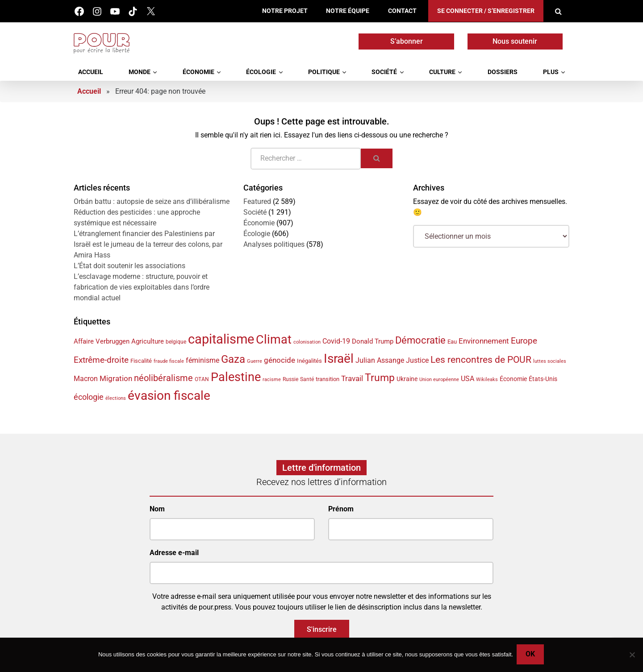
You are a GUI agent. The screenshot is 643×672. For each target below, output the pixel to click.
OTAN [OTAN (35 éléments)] (202, 379)
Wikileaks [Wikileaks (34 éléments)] (487, 380)
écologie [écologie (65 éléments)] (89, 397)
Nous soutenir (515, 41)
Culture (442, 72)
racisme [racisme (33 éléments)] (272, 380)
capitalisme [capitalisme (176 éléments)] (221, 339)
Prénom (341, 509)
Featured (257, 201)
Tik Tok (133, 11)
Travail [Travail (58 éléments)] (352, 378)
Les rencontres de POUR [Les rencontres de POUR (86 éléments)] (481, 359)
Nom (157, 509)
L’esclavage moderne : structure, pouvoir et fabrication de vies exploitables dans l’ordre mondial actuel (142, 287)
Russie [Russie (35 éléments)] (290, 379)
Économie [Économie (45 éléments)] (513, 379)
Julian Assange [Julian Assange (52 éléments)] (380, 360)
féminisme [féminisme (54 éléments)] (203, 360)
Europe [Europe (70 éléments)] (524, 341)
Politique (324, 72)
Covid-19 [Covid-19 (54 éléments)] (336, 341)
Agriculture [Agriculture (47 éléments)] (148, 341)
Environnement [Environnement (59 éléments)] (484, 341)
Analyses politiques (274, 244)
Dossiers (503, 72)
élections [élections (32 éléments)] (116, 398)
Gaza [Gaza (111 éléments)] (233, 359)
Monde (140, 72)
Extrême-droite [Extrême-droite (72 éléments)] (101, 360)
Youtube (115, 11)
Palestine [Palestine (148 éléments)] (236, 377)
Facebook (79, 11)
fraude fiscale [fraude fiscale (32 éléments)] (169, 361)
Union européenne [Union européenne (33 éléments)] (439, 380)
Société (384, 72)
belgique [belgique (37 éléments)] (176, 342)
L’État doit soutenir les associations (129, 266)
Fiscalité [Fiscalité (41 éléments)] (141, 361)
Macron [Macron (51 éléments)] (86, 379)
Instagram (97, 11)
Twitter (151, 11)
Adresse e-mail (174, 553)
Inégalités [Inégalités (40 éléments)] (309, 361)
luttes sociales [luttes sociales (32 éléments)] (550, 361)
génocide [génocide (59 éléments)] (280, 360)
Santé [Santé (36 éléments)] (307, 379)
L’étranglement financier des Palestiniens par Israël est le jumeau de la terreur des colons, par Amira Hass (148, 244)
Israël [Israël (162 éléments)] (339, 359)
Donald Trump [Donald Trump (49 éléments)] (373, 341)
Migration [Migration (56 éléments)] (116, 378)
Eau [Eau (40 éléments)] (452, 342)
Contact (402, 11)
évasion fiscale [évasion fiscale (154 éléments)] (169, 396)
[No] (632, 655)
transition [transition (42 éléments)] (328, 379)
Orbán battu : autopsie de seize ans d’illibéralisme (152, 201)
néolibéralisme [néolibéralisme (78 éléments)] (163, 378)
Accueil (91, 72)
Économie (198, 72)
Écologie (261, 72)
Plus (551, 72)
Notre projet (285, 11)
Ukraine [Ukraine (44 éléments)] (407, 379)
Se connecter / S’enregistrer (486, 11)
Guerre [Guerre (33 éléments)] (255, 361)
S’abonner (407, 41)
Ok (531, 655)
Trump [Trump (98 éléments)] (380, 378)
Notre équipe (348, 11)
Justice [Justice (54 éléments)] (417, 360)
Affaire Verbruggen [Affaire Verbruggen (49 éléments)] (102, 341)
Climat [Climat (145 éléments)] (274, 340)
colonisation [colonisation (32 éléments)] (307, 342)
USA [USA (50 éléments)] (468, 379)
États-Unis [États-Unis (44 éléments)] (543, 379)
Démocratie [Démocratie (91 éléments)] (420, 340)
